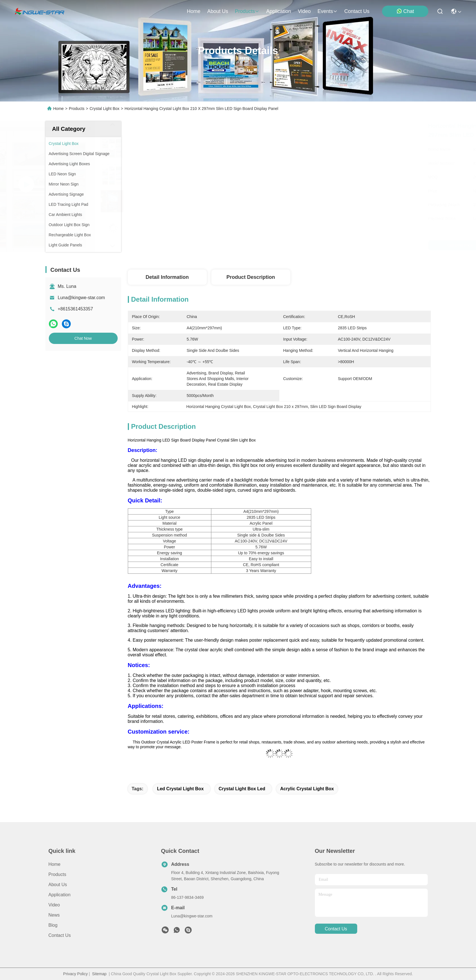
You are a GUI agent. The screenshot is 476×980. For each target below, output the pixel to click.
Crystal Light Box (104, 109)
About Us (58, 885)
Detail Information (167, 277)
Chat (405, 11)
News (54, 915)
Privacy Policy (75, 974)
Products (77, 109)
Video (54, 905)
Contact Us (60, 935)
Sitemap (99, 974)
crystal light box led (242, 789)
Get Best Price (335, 245)
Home (194, 11)
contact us (357, 11)
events (327, 11)
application (278, 11)
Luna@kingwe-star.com (81, 298)
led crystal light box (180, 789)
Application (60, 895)
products (247, 11)
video (304, 11)
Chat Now (83, 338)
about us (218, 11)
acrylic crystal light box (307, 789)
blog (53, 925)
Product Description (251, 277)
